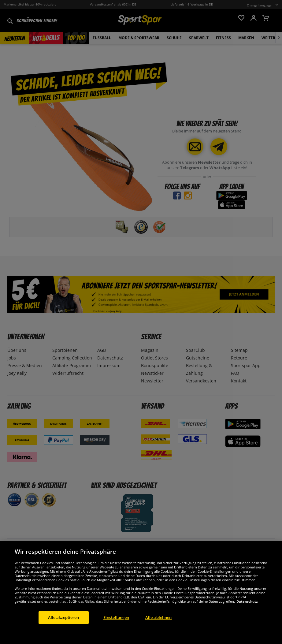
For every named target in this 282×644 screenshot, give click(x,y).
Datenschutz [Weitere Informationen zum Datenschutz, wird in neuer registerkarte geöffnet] (247, 615)
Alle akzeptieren (64, 631)
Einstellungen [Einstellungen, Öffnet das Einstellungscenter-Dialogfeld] (116, 631)
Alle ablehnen (159, 631)
